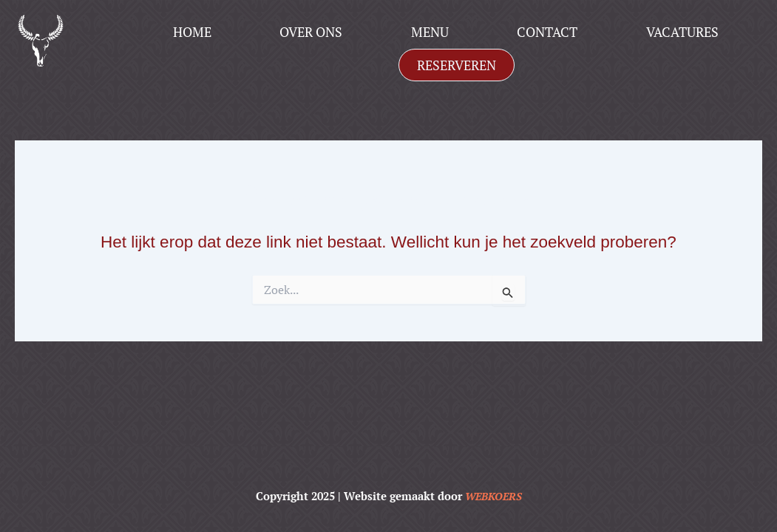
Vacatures (682, 32)
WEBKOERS (493, 496)
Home (192, 32)
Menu (430, 32)
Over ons (311, 32)
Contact (547, 32)
